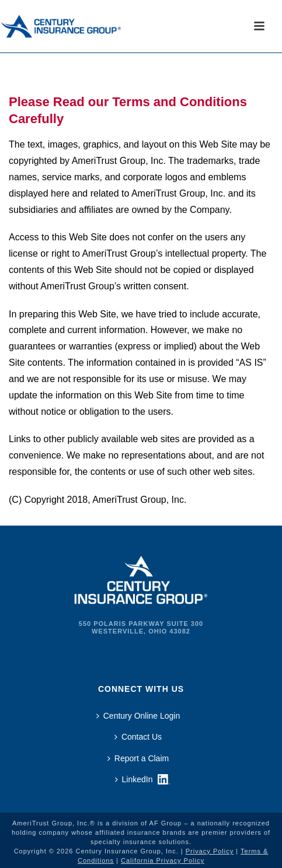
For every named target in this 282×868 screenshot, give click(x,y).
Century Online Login (138, 716)
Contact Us (138, 737)
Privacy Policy (210, 851)
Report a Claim (138, 758)
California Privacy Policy (163, 860)
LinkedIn (134, 779)
